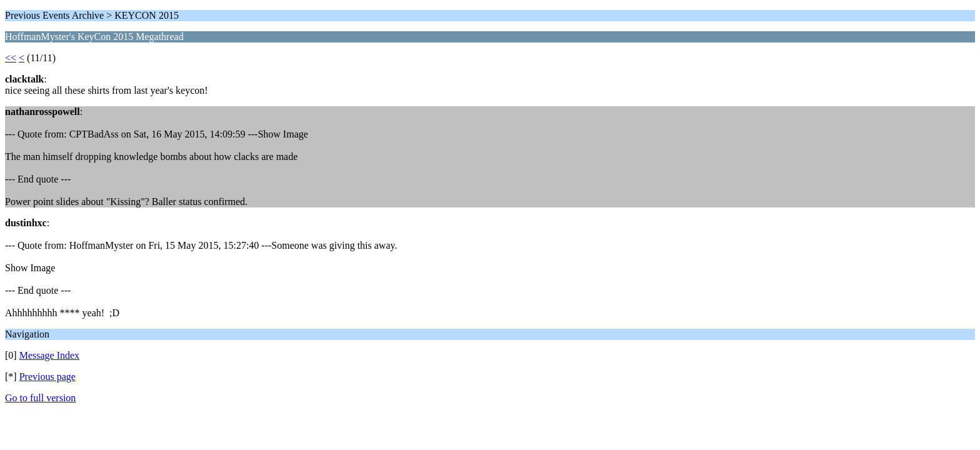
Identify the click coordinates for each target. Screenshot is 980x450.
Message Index (49, 355)
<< (11, 58)
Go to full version (40, 398)
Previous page (47, 377)
